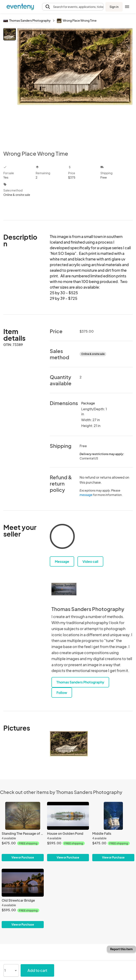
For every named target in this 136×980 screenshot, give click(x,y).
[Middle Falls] (113, 832)
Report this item (121, 949)
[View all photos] (75, 86)
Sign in (114, 7)
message (86, 495)
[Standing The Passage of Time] (23, 832)
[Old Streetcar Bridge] (23, 898)
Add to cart (37, 970)
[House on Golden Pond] (68, 832)
